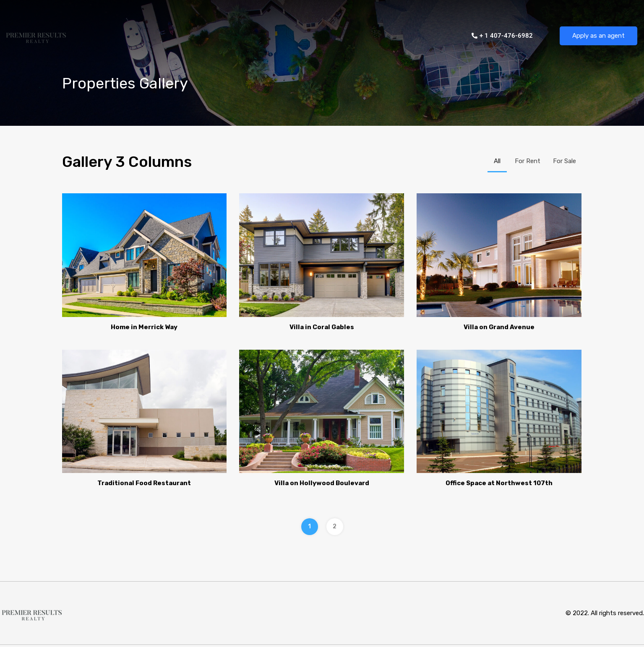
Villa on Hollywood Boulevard (322, 483)
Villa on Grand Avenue (499, 327)
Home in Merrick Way (144, 327)
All (497, 161)
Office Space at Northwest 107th (499, 483)
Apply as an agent (598, 36)
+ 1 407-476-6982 (502, 36)
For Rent (528, 161)
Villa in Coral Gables (322, 327)
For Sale (564, 161)
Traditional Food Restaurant (144, 483)
